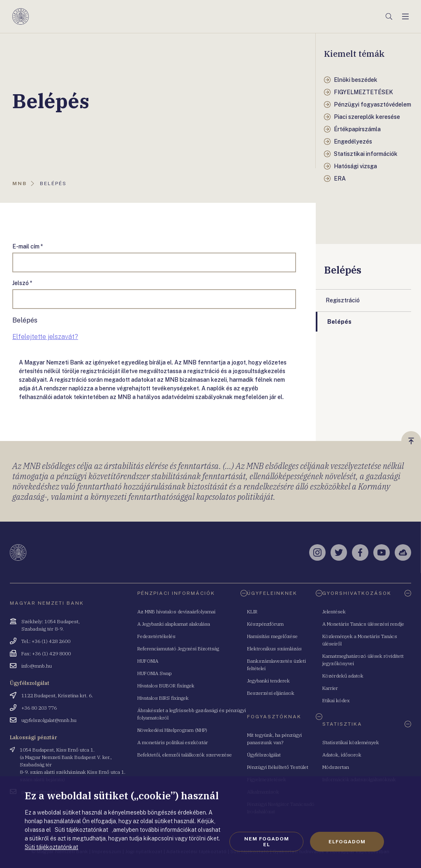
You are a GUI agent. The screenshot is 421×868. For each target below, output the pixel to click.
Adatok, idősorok (342, 755)
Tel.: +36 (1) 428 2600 (46, 641)
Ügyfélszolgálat (264, 755)
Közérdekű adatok (343, 676)
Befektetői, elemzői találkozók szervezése (185, 755)
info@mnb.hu (37, 666)
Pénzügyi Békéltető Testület (278, 767)
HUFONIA (148, 661)
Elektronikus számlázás (274, 649)
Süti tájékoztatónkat (51, 847)
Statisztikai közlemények (351, 742)
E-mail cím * (28, 246)
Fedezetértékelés (156, 636)
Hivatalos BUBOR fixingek (166, 686)
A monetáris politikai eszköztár (173, 742)
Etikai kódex (336, 700)
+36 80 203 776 (39, 708)
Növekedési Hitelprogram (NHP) (172, 730)
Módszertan (336, 767)
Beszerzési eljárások (271, 693)
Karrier (330, 688)
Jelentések (334, 612)
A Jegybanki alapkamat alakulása (174, 624)
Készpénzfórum (265, 624)
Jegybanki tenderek (268, 681)
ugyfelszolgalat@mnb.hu (49, 720)
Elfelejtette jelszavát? (45, 337)
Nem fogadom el (267, 842)
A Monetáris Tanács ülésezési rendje (363, 624)
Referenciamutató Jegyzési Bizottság (178, 649)
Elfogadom (347, 842)
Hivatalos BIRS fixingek (163, 698)
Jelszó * (22, 283)
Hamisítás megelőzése (272, 636)
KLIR (252, 612)
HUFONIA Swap (155, 673)
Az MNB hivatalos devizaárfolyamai (176, 612)
